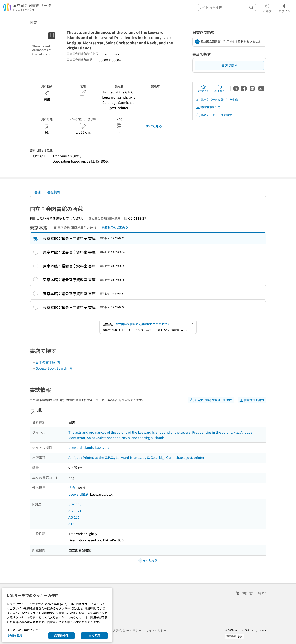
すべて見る (154, 126)
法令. (72, 488)
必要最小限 (61, 635)
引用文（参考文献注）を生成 (217, 100)
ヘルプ (267, 8)
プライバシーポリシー (127, 630)
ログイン (284, 8)
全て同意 (94, 635)
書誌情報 (54, 192)
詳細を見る (15, 635)
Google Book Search (54, 368)
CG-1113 (75, 504)
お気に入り (203, 88)
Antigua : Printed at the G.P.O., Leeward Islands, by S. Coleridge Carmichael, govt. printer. (137, 457)
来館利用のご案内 (116, 227)
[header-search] (227, 7)
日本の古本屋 (48, 362)
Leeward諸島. (79, 494)
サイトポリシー (156, 630)
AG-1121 (75, 511)
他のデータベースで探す (214, 115)
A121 (72, 524)
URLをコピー (220, 88)
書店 (38, 192)
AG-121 (74, 517)
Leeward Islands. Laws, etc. (89, 447)
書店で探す (229, 65)
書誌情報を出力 (208, 107)
